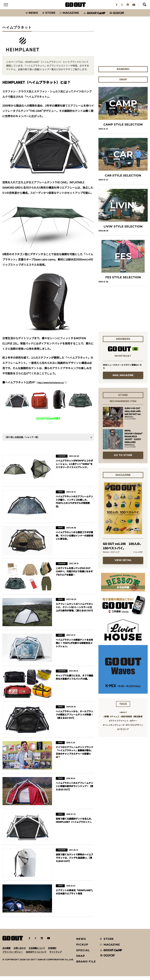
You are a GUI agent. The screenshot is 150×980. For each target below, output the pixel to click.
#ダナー (133, 725)
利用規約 (52, 952)
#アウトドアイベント (119, 725)
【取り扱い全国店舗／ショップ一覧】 (22, 441)
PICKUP (82, 948)
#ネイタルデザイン (134, 729)
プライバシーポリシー (13, 956)
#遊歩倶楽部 (126, 720)
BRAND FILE (86, 965)
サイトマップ (56, 956)
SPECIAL (83, 954)
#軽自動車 (138, 720)
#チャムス (115, 720)
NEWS (81, 943)
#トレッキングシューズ (114, 729)
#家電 (106, 720)
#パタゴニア (123, 733)
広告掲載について (37, 952)
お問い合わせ (20, 952)
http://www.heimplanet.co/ (54, 386)
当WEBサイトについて (36, 956)
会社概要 (6, 952)
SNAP (81, 960)
